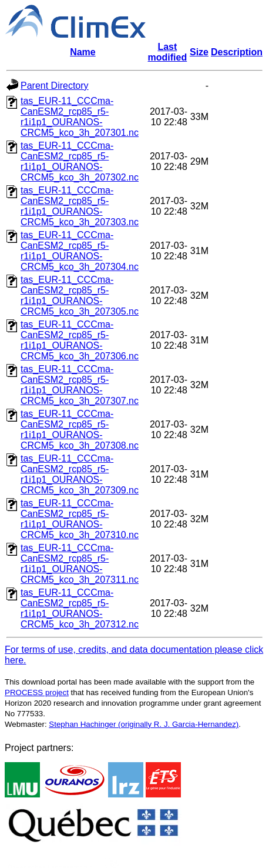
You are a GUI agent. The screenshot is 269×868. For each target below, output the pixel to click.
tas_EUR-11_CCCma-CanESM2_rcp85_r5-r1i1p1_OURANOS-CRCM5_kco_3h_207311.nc (80, 564)
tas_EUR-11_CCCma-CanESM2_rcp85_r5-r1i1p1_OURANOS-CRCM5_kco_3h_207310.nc (80, 519)
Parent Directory (55, 86)
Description (237, 52)
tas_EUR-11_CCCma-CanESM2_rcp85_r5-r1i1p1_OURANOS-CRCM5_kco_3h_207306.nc (80, 340)
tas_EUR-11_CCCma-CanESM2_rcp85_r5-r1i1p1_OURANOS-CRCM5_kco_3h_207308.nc (80, 430)
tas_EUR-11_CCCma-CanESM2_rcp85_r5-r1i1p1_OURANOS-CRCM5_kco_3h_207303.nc (80, 206)
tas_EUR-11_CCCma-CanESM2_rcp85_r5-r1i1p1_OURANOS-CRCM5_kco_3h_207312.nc (80, 608)
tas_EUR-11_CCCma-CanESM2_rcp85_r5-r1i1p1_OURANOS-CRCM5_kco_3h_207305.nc (80, 296)
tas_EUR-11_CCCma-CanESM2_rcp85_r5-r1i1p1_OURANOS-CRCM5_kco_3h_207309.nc (80, 474)
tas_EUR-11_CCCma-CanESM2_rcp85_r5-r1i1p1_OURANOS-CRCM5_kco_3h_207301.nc (80, 117)
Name (83, 52)
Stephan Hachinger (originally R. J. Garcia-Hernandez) (144, 724)
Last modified (168, 52)
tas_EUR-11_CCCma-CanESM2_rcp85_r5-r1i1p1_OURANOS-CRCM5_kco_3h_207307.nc (80, 385)
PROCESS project (37, 692)
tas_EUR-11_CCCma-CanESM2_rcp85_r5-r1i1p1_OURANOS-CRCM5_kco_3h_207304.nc (80, 251)
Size (199, 52)
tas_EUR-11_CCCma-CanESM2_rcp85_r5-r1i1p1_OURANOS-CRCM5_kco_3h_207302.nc (80, 161)
